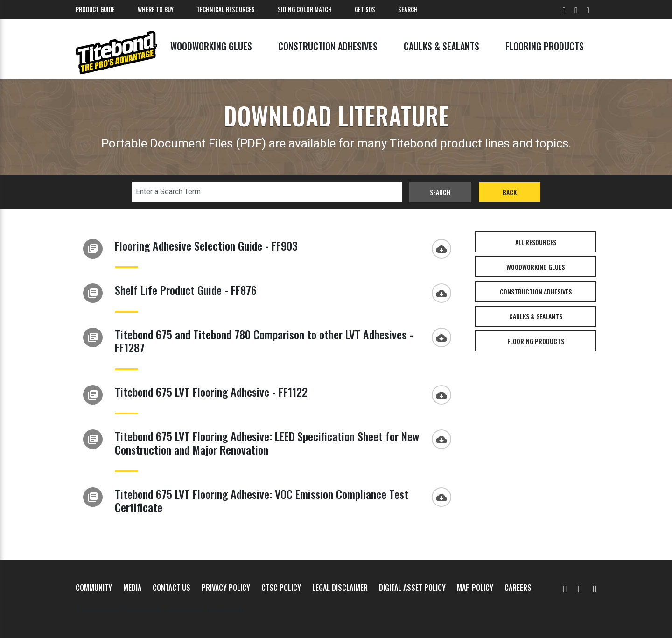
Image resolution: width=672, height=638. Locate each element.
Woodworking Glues (211, 46)
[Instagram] (595, 588)
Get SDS (365, 9)
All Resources (536, 242)
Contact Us (171, 588)
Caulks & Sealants (441, 46)
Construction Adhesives (328, 46)
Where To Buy (156, 9)
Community (94, 588)
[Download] (444, 248)
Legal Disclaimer (340, 588)
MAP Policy (475, 588)
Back (510, 192)
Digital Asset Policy (412, 588)
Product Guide (95, 9)
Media (132, 588)
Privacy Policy (226, 588)
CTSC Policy (281, 588)
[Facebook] (580, 588)
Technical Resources (226, 9)
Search (408, 9)
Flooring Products (545, 46)
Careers (518, 588)
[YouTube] (565, 588)
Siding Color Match (305, 9)
